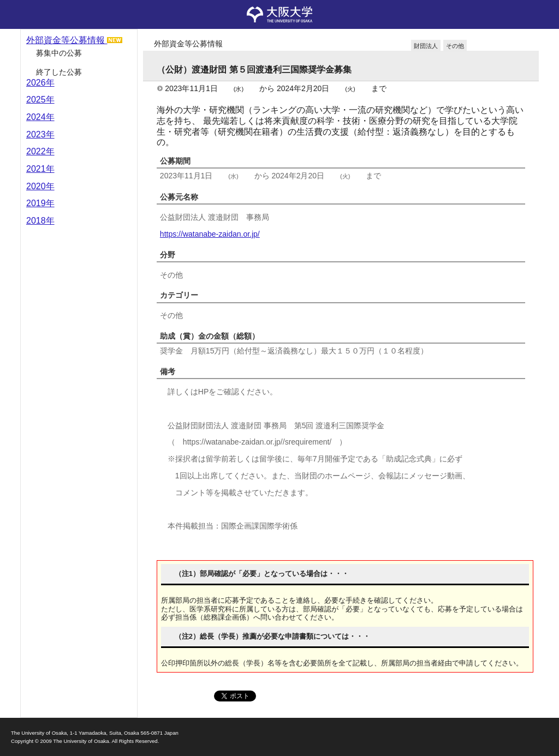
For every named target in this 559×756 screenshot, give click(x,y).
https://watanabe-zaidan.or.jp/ (210, 234)
